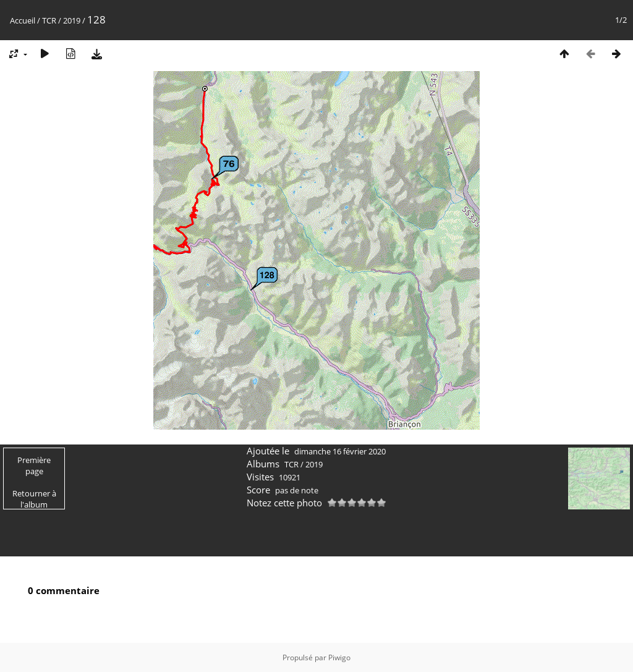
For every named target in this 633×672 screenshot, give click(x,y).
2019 (72, 20)
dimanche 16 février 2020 (340, 451)
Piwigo (339, 657)
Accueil (23, 20)
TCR (49, 20)
